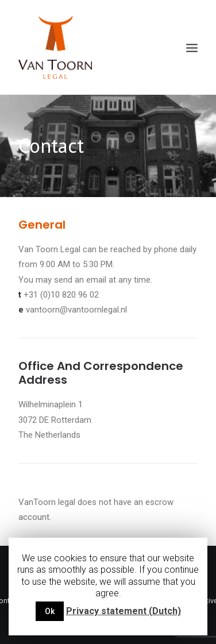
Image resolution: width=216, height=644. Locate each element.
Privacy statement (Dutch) (124, 611)
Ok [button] (50, 611)
